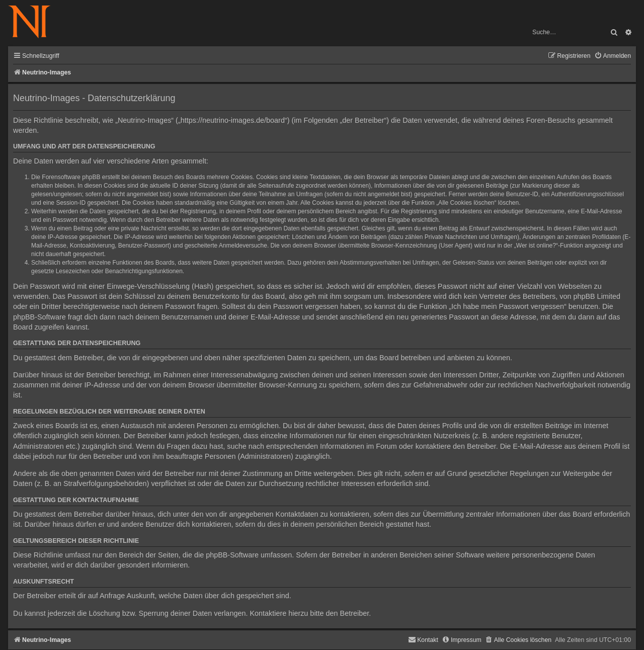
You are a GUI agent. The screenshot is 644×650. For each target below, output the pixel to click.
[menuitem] (613, 56)
